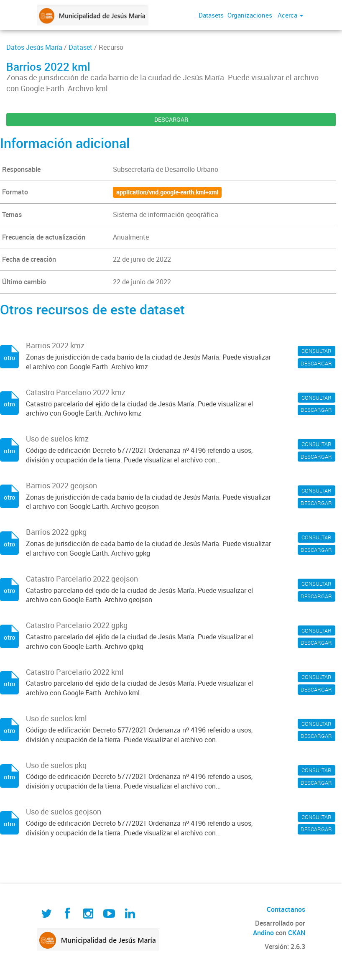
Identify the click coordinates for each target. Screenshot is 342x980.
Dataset (80, 47)
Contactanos (286, 909)
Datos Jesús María (34, 47)
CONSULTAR (316, 351)
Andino (263, 933)
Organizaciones (250, 15)
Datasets (211, 15)
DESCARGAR (171, 119)
